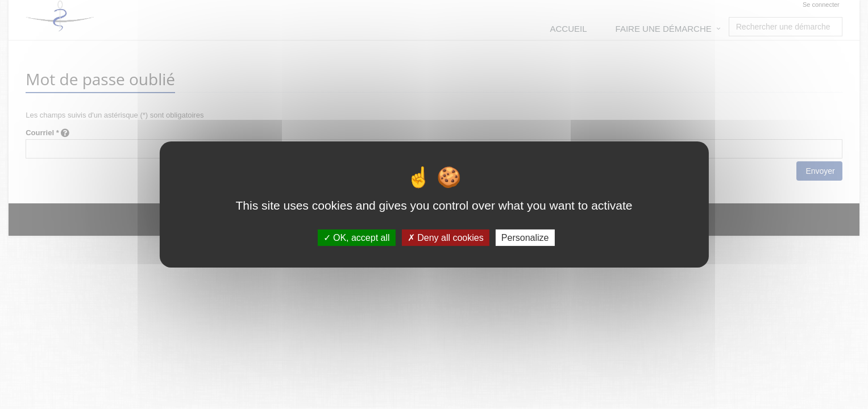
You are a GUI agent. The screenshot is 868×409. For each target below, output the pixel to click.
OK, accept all (357, 238)
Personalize (525, 238)
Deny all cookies (446, 238)
